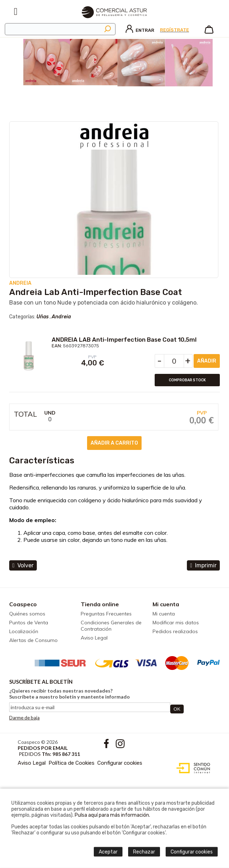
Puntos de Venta (29, 623)
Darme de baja (24, 718)
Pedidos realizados (175, 631)
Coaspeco (23, 604)
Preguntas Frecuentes (106, 614)
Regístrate (174, 30)
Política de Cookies (71, 763)
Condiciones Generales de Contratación (111, 626)
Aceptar (108, 852)
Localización (24, 631)
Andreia (61, 317)
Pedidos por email (43, 748)
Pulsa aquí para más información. (112, 815)
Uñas (42, 317)
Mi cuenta (166, 604)
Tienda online (100, 604)
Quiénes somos (27, 614)
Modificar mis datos (176, 623)
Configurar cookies (120, 763)
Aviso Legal (94, 638)
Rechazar (144, 852)
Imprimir (203, 565)
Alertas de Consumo (33, 640)
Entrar (140, 30)
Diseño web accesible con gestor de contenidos (192, 768)
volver (23, 565)
